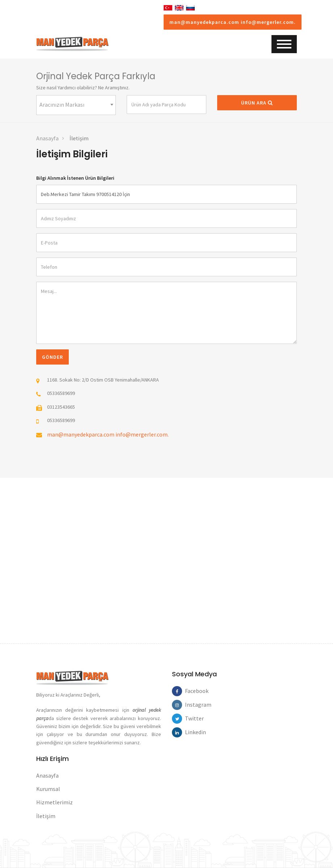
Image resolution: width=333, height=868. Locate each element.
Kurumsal (48, 789)
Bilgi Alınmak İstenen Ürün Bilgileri (75, 178)
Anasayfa (47, 138)
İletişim (79, 138)
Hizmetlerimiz (54, 802)
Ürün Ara (257, 103)
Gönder (52, 357)
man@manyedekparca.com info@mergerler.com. (233, 22)
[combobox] (76, 105)
